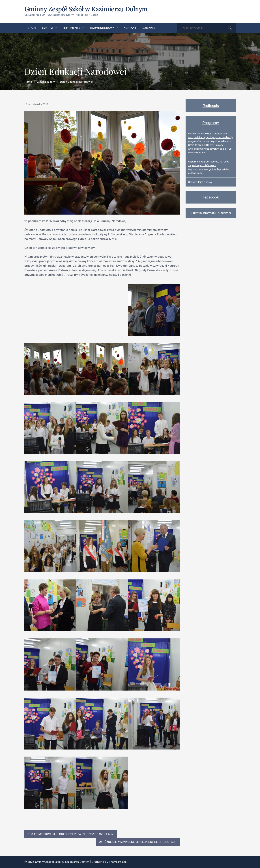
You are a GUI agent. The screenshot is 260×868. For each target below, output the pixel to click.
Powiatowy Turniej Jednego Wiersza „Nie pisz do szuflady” (72, 834)
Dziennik (149, 28)
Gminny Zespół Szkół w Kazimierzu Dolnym (88, 9)
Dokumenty (72, 28)
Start (32, 28)
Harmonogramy (102, 28)
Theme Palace (122, 862)
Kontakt (130, 28)
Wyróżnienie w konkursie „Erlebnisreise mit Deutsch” (136, 842)
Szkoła (48, 28)
